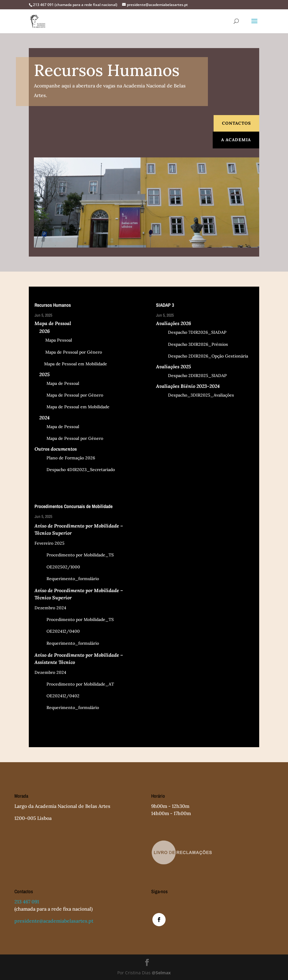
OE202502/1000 (57, 567)
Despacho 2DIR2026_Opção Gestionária (202, 356)
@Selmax (161, 973)
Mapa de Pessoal (57, 383)
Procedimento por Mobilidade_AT (74, 684)
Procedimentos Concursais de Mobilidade (73, 506)
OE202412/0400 (57, 631)
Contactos (236, 123)
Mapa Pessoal (53, 340)
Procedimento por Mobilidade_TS (74, 555)
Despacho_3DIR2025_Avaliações (195, 395)
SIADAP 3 (165, 305)
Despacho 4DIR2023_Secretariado (75, 470)
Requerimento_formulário (67, 579)
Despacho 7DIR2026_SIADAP (191, 332)
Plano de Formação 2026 (65, 458)
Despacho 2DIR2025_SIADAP (191, 376)
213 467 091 (27, 902)
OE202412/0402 (57, 696)
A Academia (236, 140)
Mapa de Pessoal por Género (68, 352)
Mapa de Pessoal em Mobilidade (71, 364)
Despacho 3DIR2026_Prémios (192, 344)
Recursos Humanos (53, 305)
